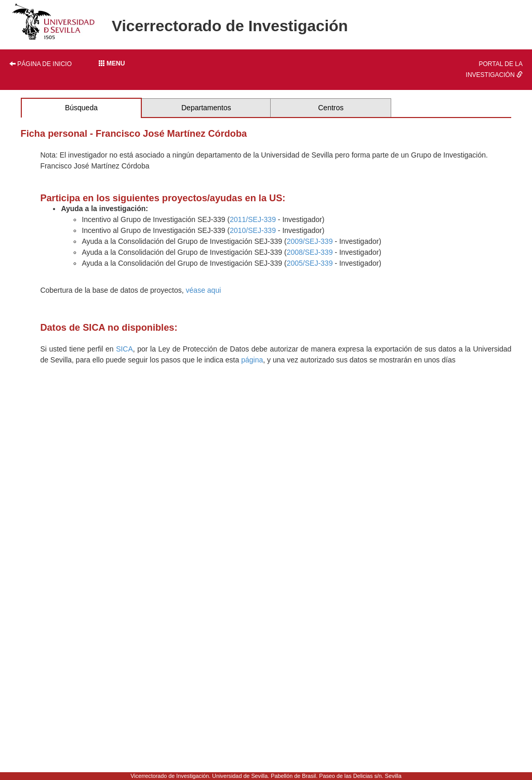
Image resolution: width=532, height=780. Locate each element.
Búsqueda (81, 108)
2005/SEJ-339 (310, 263)
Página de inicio (41, 64)
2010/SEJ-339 (253, 230)
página (252, 360)
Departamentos (206, 108)
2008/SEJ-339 (310, 252)
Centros (331, 108)
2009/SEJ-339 (310, 241)
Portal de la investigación (494, 69)
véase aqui (204, 290)
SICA (124, 349)
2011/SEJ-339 (253, 219)
